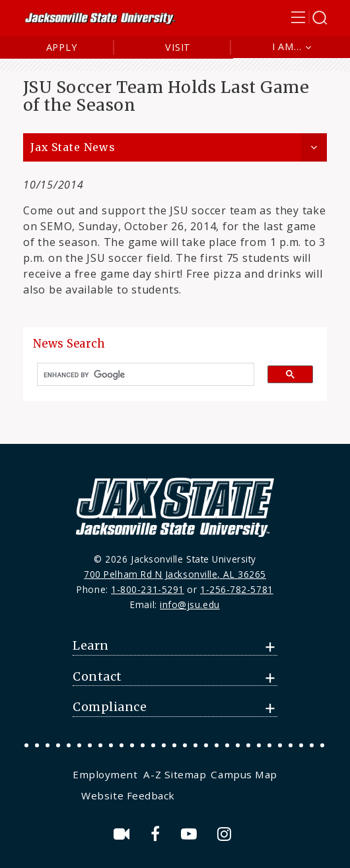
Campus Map (244, 774)
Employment (105, 774)
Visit (178, 47)
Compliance (110, 707)
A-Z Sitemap (175, 774)
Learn (91, 646)
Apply (62, 47)
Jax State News (73, 147)
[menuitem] (107, 774)
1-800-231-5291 (148, 589)
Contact (97, 677)
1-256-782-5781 (237, 589)
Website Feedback (128, 795)
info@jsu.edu (190, 604)
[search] (140, 375)
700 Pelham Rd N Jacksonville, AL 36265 (175, 574)
